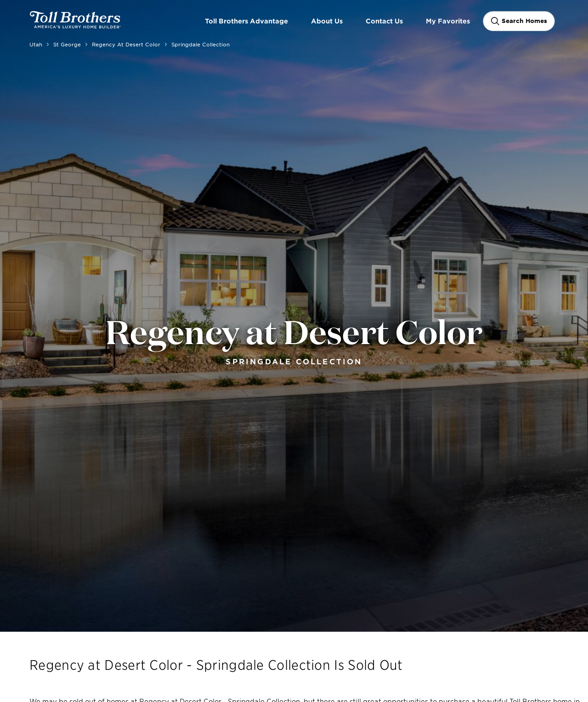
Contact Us (384, 21)
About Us (327, 21)
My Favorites (448, 21)
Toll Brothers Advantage (246, 21)
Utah (36, 44)
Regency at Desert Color (126, 44)
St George (67, 44)
